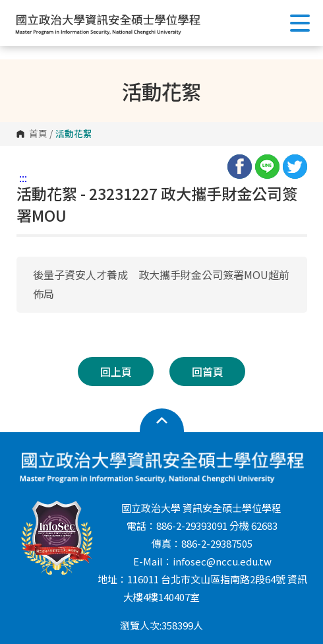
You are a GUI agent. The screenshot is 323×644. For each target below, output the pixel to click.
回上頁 (116, 371)
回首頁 (208, 371)
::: (23, 177)
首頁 (38, 134)
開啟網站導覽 (162, 421)
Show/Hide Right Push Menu (300, 23)
